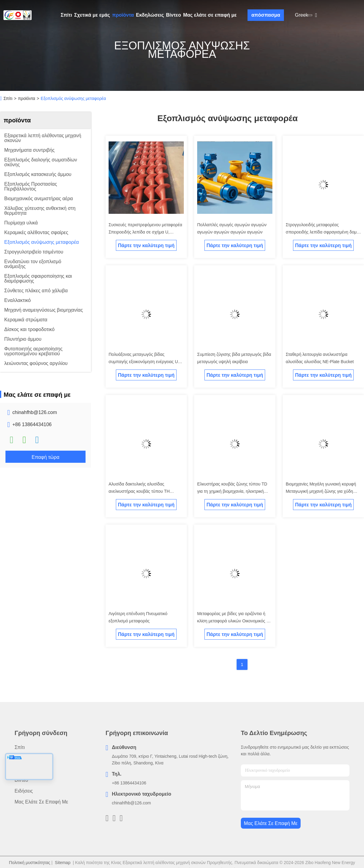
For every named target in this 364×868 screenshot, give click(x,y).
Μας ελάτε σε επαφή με (210, 15)
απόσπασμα (266, 15)
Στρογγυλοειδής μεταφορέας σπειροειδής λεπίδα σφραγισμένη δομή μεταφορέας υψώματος (322, 232)
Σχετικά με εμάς (92, 15)
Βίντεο (173, 15)
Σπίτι (66, 15)
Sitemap (63, 863)
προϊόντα (123, 15)
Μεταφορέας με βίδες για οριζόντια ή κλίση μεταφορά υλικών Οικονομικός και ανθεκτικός (234, 621)
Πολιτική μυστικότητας (30, 863)
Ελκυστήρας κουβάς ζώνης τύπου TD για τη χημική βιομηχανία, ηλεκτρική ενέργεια (232, 491)
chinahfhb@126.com (35, 412)
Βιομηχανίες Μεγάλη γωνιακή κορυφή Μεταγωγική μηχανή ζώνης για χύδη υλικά (321, 491)
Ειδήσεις (24, 791)
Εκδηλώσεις (150, 15)
